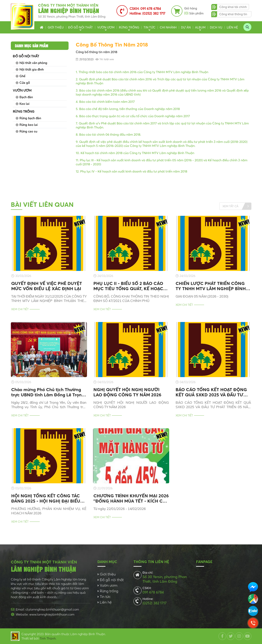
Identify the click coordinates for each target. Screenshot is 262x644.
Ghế (21, 76)
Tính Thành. (48, 638)
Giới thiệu (56, 27)
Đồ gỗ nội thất (80, 27)
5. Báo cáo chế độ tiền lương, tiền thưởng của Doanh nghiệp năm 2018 (128, 109)
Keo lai (23, 104)
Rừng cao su (27, 131)
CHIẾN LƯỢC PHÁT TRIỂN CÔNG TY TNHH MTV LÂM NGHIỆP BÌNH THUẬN (211, 286)
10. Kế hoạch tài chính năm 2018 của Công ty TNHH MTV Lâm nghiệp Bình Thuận (135, 153)
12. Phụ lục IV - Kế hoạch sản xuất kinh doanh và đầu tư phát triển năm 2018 (132, 171)
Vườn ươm (106, 27)
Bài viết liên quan (42, 204)
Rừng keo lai (27, 125)
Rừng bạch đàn (28, 118)
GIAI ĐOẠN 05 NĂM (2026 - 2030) (202, 296)
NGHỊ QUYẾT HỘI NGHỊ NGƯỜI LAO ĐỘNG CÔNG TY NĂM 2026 (127, 392)
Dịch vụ (216, 27)
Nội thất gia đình (30, 70)
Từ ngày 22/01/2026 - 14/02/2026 (120, 509)
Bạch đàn (24, 97)
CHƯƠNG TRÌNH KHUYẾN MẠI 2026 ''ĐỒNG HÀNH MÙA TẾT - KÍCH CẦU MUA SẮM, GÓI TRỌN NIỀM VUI (131, 498)
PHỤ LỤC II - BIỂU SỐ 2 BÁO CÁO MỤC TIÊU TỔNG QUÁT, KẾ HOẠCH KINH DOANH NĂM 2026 (130, 286)
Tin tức (149, 27)
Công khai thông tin (233, 14)
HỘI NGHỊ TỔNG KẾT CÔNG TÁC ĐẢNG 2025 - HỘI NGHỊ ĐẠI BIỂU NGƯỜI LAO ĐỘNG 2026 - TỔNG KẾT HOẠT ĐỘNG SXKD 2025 (46, 498)
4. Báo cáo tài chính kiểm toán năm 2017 (105, 102)
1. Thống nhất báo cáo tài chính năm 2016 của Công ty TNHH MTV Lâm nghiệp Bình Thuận (142, 72)
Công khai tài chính (233, 7)
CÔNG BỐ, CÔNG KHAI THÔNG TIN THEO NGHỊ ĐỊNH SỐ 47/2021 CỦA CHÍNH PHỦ (131, 298)
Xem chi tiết (20, 309)
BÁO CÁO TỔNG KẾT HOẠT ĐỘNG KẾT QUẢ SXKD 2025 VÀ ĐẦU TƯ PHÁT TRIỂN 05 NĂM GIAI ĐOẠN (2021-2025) (211, 392)
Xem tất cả (230, 206)
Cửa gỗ (23, 83)
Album (200, 27)
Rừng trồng (129, 27)
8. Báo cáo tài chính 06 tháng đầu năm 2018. (108, 134)
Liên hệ (232, 27)
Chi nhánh (168, 27)
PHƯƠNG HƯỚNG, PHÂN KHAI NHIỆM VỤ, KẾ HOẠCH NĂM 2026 (49, 511)
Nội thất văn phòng (32, 63)
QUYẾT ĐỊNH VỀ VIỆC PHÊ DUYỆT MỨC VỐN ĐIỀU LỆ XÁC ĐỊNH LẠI (47, 286)
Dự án (186, 27)
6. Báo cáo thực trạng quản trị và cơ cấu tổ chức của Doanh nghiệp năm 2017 (133, 116)
